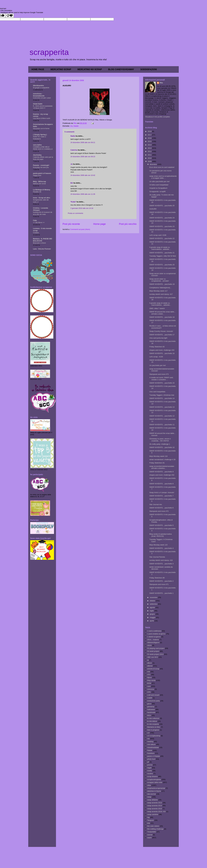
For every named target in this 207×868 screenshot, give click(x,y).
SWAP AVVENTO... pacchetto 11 (162, 425)
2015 (150, 141)
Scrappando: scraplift (157, 191)
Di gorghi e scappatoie (41, 88)
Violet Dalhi (38, 104)
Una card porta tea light (158, 338)
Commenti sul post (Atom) (80, 229)
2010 (150, 158)
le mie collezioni (153, 718)
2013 (150, 148)
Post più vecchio (128, 224)
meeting (150, 742)
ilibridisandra (38, 85)
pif (148, 762)
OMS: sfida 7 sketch (157, 308)
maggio (153, 617)
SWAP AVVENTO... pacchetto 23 (162, 226)
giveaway (151, 707)
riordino (150, 774)
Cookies (36, 233)
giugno (153, 614)
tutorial (150, 835)
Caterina (74, 150)
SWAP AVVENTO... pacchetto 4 (161, 548)
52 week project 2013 (155, 654)
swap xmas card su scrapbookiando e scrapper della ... (163, 177)
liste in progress (153, 730)
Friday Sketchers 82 (157, 347)
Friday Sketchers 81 (157, 463)
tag (148, 817)
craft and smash (153, 695)
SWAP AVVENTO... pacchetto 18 (162, 317)
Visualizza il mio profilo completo (157, 117)
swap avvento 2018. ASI (156, 812)
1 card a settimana (154, 631)
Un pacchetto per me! (157, 365)
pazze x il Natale (153, 756)
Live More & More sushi (42, 118)
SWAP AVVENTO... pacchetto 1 (161, 593)
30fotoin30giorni (153, 642)
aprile (152, 621)
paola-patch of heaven (42, 173)
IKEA (149, 715)
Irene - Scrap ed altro (42, 198)
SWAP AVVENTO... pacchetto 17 (162, 335)
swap (149, 797)
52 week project (153, 651)
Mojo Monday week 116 (158, 456)
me (71, 126)
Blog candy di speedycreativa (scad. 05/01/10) (160, 535)
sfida (149, 785)
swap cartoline (153, 814)
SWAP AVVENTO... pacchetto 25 (162, 206)
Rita (161, 83)
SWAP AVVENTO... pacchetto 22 (162, 238)
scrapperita (49, 52)
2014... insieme (153, 640)
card (149, 686)
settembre (154, 604)
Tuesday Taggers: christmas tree (162, 395)
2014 (150, 145)
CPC (149, 692)
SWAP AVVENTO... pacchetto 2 (161, 581)
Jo (71, 164)
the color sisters (153, 826)
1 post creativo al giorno (156, 634)
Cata (35, 220)
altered (150, 666)
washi (149, 838)
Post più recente (71, 224)
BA (72, 183)
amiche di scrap (153, 669)
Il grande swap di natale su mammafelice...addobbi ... (160, 248)
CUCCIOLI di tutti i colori (42, 98)
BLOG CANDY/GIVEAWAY (121, 69)
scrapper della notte (155, 782)
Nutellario (151, 753)
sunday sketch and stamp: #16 (161, 560)
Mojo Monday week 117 (158, 291)
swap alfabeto (152, 800)
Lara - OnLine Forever (42, 249)
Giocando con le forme (41, 129)
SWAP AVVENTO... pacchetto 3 (161, 564)
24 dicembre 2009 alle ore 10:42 (83, 175)
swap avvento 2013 (155, 803)
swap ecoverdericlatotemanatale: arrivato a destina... (162, 467)
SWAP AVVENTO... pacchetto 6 (161, 508)
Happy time (37, 175)
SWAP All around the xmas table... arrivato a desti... (162, 313)
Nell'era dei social (39, 184)
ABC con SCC (153, 657)
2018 (150, 131)
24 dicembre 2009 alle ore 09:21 (83, 142)
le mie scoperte (153, 724)
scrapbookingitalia (154, 779)
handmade (151, 712)
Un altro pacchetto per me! (159, 181)
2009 (150, 161)
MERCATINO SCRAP (61, 69)
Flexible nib (37, 192)
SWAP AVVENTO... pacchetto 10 (162, 447)
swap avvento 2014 (155, 806)
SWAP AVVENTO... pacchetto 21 (162, 253)
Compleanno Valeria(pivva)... (160, 288)
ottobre (153, 601)
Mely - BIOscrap (39, 181)
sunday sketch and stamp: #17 (161, 294)
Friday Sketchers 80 (157, 578)
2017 (150, 135)
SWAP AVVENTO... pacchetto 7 (161, 496)
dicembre (154, 164)
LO (148, 733)
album (150, 663)
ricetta (150, 771)
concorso (151, 689)
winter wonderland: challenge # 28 (162, 460)
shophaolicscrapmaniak (156, 788)
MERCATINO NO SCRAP (90, 69)
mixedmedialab (153, 747)
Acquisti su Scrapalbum (158, 188)
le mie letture (152, 721)
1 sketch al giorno (154, 637)
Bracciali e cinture (39, 243)
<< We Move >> (39, 223)
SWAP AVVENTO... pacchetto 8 (161, 484)
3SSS (149, 645)
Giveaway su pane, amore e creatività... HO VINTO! (160, 440)
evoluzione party (153, 701)
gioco (149, 704)
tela (149, 823)
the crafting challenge (155, 829)
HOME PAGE (38, 69)
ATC (149, 675)
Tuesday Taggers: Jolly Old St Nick (163, 256)
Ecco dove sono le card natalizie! (162, 167)
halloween (151, 709)
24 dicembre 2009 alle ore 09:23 (83, 157)
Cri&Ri (150, 698)
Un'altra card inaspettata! (159, 185)
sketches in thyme (154, 791)
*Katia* (73, 202)
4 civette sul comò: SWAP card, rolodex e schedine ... (161, 379)
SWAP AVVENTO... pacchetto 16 (162, 353)
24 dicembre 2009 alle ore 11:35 (83, 194)
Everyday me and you (41, 167)
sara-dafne (37, 145)
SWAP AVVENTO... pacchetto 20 (162, 265)
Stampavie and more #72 (159, 511)
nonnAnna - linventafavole (39, 95)
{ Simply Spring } (40, 135)
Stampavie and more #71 (159, 584)
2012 (150, 151)
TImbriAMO (152, 832)
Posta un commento (76, 213)
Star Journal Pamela (157, 557)
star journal (151, 794)
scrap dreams (152, 776)
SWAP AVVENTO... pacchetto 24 (162, 218)
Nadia (73, 136)
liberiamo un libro (154, 727)
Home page (99, 224)
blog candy (151, 680)
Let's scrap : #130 (156, 357)
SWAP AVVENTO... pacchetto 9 (161, 472)
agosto (153, 607)
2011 (150, 155)
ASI (149, 672)
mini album (151, 744)
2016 (150, 138)
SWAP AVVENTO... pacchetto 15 (162, 383)
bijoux (149, 677)
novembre (154, 597)
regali (149, 768)
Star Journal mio (156, 504)
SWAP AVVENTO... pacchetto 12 (162, 416)
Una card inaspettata (157, 392)
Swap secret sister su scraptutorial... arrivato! (159, 280)
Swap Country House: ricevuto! (161, 331)
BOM (149, 683)
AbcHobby (37, 155)
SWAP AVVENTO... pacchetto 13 (162, 407)
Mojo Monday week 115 (158, 545)
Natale (76, 126)
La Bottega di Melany (42, 190)
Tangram (151, 820)
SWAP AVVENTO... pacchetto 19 (162, 284)
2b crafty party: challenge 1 (160, 444)
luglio (152, 611)
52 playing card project (156, 648)
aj (148, 660)
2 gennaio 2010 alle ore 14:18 (82, 208)
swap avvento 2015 (155, 809)
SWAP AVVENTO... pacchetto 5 (161, 525)
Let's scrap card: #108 (158, 235)
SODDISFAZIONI (149, 69)
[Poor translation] (10, 16)
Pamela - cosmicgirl (41, 165)
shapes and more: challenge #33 (162, 350)
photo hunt (151, 759)
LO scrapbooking (154, 736)
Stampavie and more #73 (159, 374)
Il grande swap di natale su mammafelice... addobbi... (160, 304)
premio (150, 765)
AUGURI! (153, 209)
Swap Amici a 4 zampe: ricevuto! (162, 492)
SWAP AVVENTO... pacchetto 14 (162, 398)
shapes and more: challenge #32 (162, 475)
